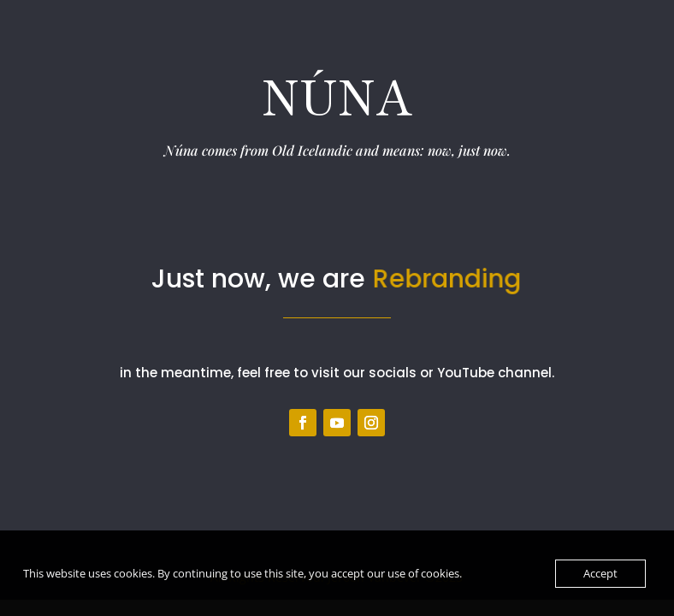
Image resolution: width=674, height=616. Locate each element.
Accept (600, 573)
